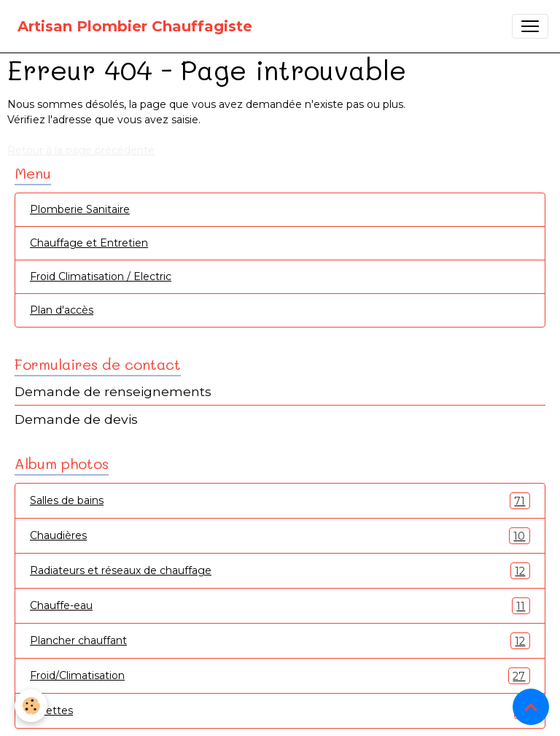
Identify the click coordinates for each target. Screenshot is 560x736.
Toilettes (280, 711)
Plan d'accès (62, 310)
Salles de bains (280, 501)
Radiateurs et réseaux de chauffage (280, 571)
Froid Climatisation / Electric (101, 276)
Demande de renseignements (113, 391)
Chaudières (280, 536)
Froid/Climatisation (280, 676)
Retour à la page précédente (81, 150)
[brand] (135, 26)
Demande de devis (76, 419)
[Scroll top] (531, 707)
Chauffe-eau (280, 606)
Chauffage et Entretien (89, 243)
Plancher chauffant (280, 641)
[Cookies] (31, 706)
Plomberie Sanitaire (80, 209)
